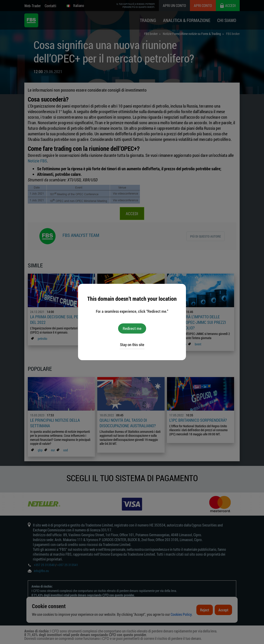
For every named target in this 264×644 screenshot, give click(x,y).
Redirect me (132, 328)
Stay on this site (132, 345)
